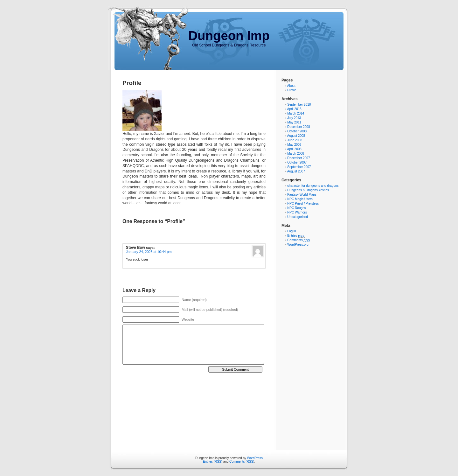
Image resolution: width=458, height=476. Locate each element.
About (291, 86)
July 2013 (294, 118)
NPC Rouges (296, 208)
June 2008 (295, 140)
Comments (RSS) (242, 462)
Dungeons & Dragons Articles (308, 190)
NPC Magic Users (300, 199)
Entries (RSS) (213, 462)
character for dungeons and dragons (313, 186)
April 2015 (294, 109)
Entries (296, 236)
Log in (291, 231)
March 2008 (296, 154)
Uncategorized (297, 217)
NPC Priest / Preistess (303, 203)
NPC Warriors (297, 212)
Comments (299, 240)
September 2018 (299, 105)
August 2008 (296, 136)
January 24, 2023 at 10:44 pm (149, 252)
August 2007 (296, 171)
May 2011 (294, 122)
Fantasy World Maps (302, 195)
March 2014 (296, 113)
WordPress (255, 458)
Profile (292, 90)
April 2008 (294, 149)
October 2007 (297, 162)
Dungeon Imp (229, 36)
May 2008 (294, 145)
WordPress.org (298, 245)
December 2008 (298, 127)
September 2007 (299, 167)
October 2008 (297, 131)
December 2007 (298, 158)
